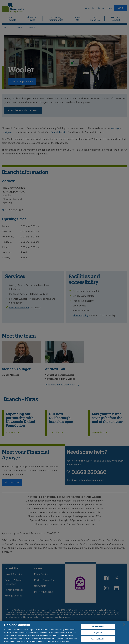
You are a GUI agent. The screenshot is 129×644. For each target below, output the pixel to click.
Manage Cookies (98, 626)
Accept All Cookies (98, 639)
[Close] (124, 624)
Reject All (98, 633)
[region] (64, 632)
